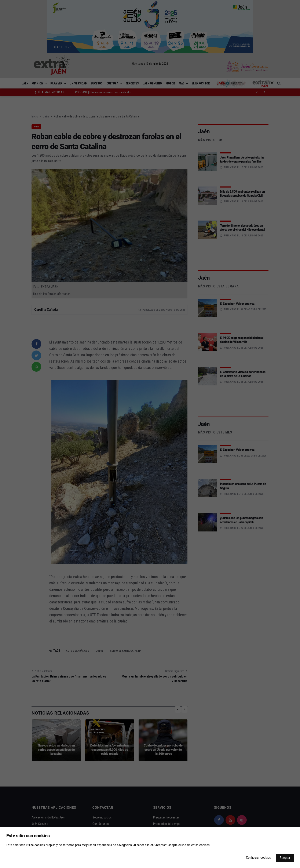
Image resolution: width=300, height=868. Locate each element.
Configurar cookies (258, 858)
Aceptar (285, 858)
